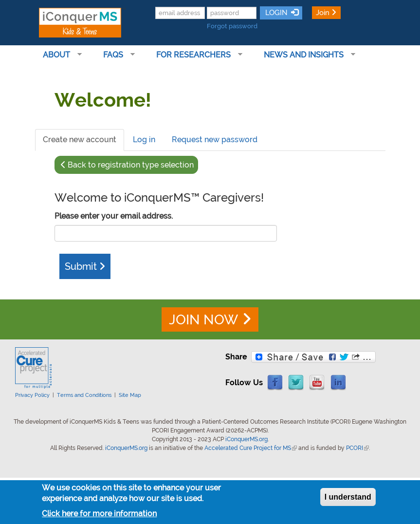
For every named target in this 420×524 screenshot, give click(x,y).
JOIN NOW (203, 320)
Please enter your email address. (114, 216)
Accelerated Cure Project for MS (251, 448)
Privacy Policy (32, 395)
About (58, 55)
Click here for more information (99, 514)
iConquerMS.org (247, 439)
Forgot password (232, 26)
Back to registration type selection (131, 165)
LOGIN (275, 12)
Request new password (215, 140)
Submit (81, 266)
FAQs (115, 55)
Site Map (130, 395)
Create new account (83, 143)
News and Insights (306, 55)
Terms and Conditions (84, 395)
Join (323, 12)
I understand (348, 497)
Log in (144, 140)
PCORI (357, 448)
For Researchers (195, 55)
